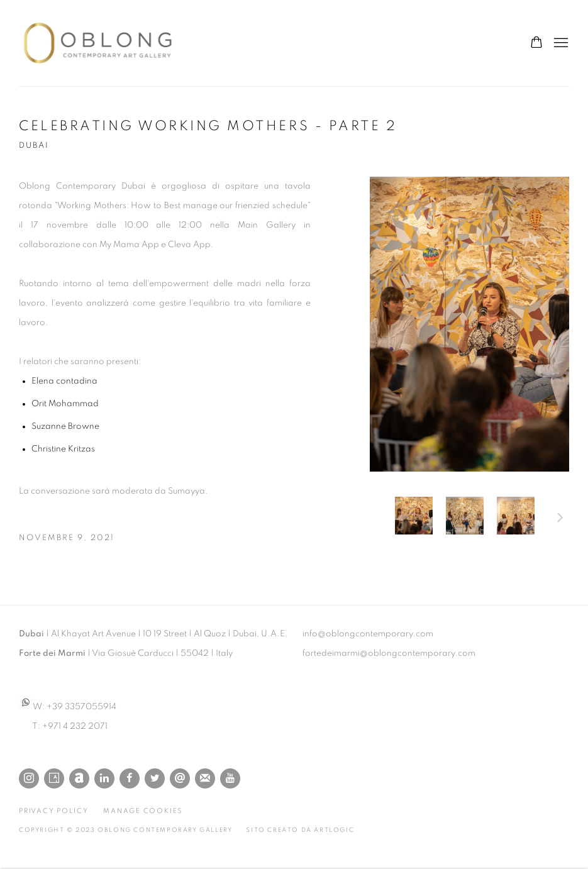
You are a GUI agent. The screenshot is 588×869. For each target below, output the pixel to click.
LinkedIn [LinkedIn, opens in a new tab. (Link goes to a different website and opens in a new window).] (104, 778)
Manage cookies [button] (143, 811)
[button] (414, 516)
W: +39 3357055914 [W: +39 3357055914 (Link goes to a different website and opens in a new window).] (68, 707)
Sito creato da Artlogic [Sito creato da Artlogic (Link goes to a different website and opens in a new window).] (300, 830)
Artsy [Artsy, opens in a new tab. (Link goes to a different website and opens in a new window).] (54, 778)
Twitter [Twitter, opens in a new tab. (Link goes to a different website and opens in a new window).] (155, 778)
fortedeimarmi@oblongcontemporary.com (389, 653)
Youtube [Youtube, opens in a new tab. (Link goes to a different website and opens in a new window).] (230, 778)
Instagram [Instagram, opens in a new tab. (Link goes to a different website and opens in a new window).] (29, 778)
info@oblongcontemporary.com (368, 634)
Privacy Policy (54, 811)
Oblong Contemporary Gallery (101, 43)
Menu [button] (560, 43)
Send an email (180, 778)
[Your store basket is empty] (536, 43)
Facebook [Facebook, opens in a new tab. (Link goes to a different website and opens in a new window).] (130, 778)
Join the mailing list (205, 778)
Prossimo (560, 519)
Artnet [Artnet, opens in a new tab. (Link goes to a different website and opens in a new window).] (79, 778)
